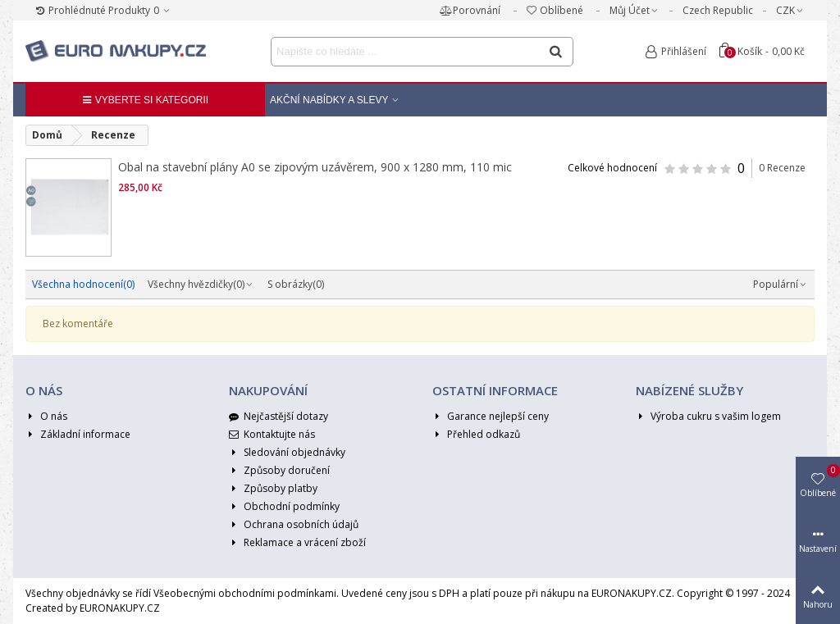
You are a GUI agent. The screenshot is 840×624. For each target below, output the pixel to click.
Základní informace (78, 435)
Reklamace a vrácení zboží (297, 543)
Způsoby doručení (279, 471)
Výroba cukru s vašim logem (708, 417)
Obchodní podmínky (284, 507)
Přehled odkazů (476, 435)
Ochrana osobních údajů (294, 525)
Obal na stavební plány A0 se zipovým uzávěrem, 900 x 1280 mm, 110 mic (315, 167)
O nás (46, 417)
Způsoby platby (273, 489)
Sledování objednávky (287, 453)
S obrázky (296, 284)
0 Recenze (782, 168)
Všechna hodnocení (83, 284)
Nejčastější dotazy (278, 417)
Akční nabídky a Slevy (329, 100)
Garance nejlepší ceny (491, 417)
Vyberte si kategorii (145, 100)
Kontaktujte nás (272, 435)
